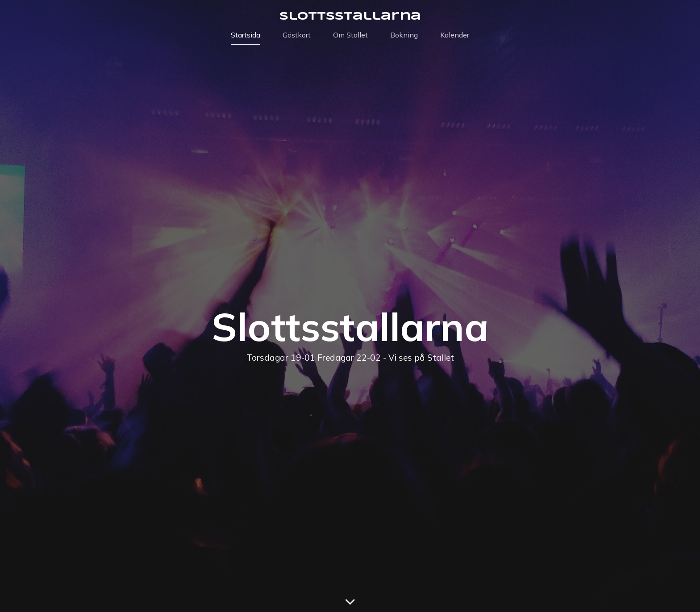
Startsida (246, 35)
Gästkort (297, 35)
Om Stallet (350, 35)
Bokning (404, 35)
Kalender (455, 35)
